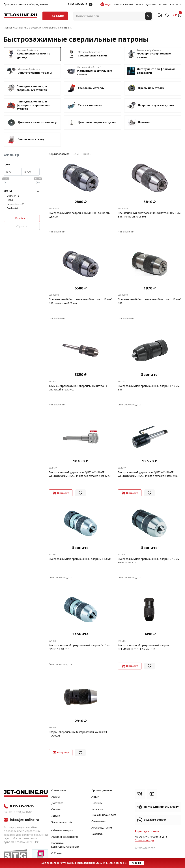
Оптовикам (98, 821)
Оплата (163, 5)
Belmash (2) (13, 196)
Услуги (140, 5)
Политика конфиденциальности (65, 845)
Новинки (139, 123)
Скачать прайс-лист (104, 815)
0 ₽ (177, 15)
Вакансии (97, 834)
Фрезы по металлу (146, 88)
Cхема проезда (144, 840)
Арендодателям (102, 828)
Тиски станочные (85, 106)
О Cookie (57, 853)
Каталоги (97, 810)
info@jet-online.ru (91, 6)
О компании (59, 791)
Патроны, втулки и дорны (151, 106)
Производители (102, 791)
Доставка (151, 5)
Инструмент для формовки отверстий (151, 71)
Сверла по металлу (86, 88)
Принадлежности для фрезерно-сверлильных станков (28, 105)
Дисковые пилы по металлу (32, 123)
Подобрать (22, 218)
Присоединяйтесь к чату (161, 807)
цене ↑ (77, 154)
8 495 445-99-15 (77, 5)
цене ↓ (87, 154)
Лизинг (56, 816)
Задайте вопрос (155, 820)
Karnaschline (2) (16, 204)
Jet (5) (10, 200)
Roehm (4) (12, 208)
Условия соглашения (64, 837)
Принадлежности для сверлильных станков (27, 88)
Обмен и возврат (62, 831)
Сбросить (22, 226)
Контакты (176, 5)
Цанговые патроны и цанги (92, 123)
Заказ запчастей (124, 5)
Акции (108, 5)
